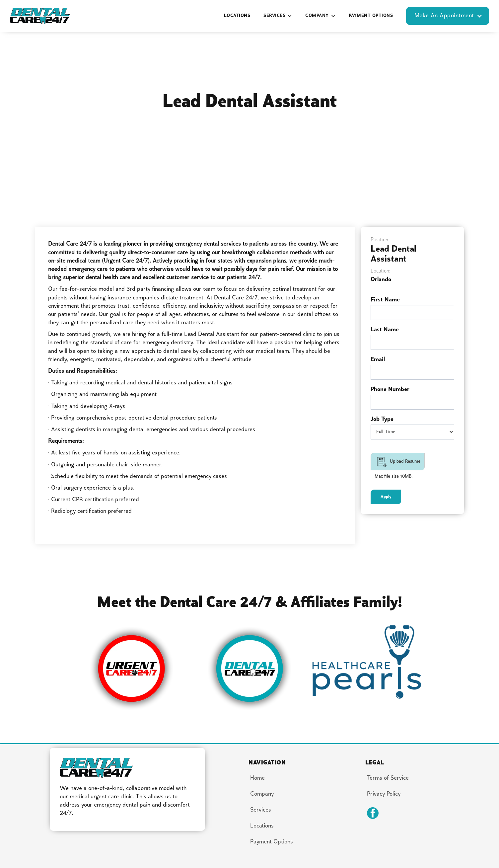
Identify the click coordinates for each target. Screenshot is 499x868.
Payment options (371, 16)
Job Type (382, 419)
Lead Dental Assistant (393, 254)
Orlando (381, 280)
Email (378, 360)
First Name (385, 300)
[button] (278, 16)
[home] (40, 16)
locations (237, 16)
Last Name (385, 330)
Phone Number (390, 390)
